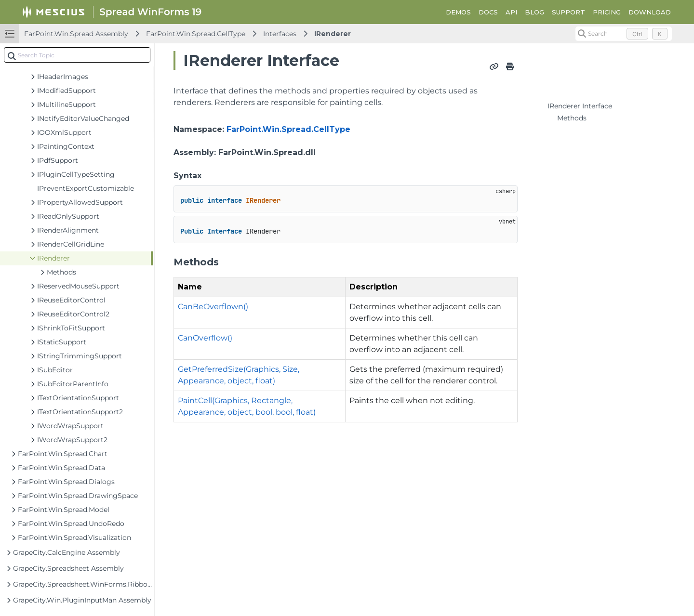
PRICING (607, 12)
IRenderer (333, 34)
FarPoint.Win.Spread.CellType (196, 34)
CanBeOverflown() (213, 307)
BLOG (534, 12)
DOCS (488, 12)
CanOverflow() (205, 338)
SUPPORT (568, 12)
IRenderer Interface (580, 106)
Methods (572, 118)
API (511, 12)
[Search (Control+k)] (624, 34)
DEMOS (458, 12)
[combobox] (77, 55)
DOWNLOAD (650, 12)
